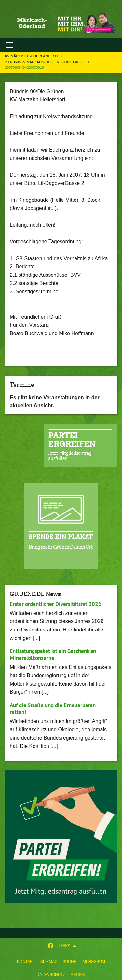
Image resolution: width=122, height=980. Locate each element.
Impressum (93, 962)
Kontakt (26, 962)
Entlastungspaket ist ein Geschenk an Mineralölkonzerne (53, 654)
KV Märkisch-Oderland (28, 56)
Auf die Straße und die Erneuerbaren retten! (53, 709)
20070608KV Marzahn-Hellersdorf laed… (46, 62)
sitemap (49, 962)
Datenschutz (51, 975)
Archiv (78, 975)
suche (69, 962)
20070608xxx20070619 (24, 67)
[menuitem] (26, 960)
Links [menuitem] (65, 946)
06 (58, 56)
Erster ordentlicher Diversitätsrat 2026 (56, 604)
